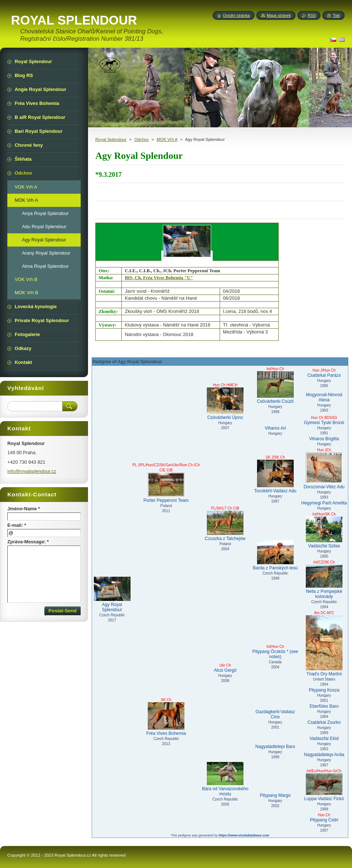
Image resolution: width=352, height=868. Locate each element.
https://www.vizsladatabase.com (244, 835)
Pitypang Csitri (324, 820)
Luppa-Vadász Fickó (324, 787)
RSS (312, 15)
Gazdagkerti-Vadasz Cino (275, 714)
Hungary (275, 433)
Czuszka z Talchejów (225, 526)
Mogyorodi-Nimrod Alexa (324, 397)
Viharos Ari (275, 428)
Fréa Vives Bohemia (166, 719)
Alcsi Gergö (225, 670)
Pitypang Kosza (324, 690)
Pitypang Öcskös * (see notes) (275, 654)
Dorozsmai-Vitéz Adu (324, 471)
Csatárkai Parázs (324, 375)
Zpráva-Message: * (28, 542)
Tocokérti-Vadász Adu (275, 477)
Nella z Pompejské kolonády (324, 582)
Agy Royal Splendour (112, 595)
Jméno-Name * (24, 509)
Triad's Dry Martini (324, 646)
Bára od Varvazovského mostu (225, 779)
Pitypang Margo (275, 795)
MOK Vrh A (167, 139)
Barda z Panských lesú (275, 555)
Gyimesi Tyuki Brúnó (324, 423)
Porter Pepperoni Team (166, 488)
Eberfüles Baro (324, 706)
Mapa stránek (279, 15)
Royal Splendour (111, 139)
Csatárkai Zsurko (324, 722)
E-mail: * (17, 525)
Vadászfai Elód (324, 738)
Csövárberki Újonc (225, 404)
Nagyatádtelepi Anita (324, 755)
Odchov (142, 139)
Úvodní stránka (236, 15)
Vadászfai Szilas (324, 533)
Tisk (336, 15)
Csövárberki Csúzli (275, 388)
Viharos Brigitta (324, 439)
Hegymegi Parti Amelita (324, 503)
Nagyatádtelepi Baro (275, 747)
